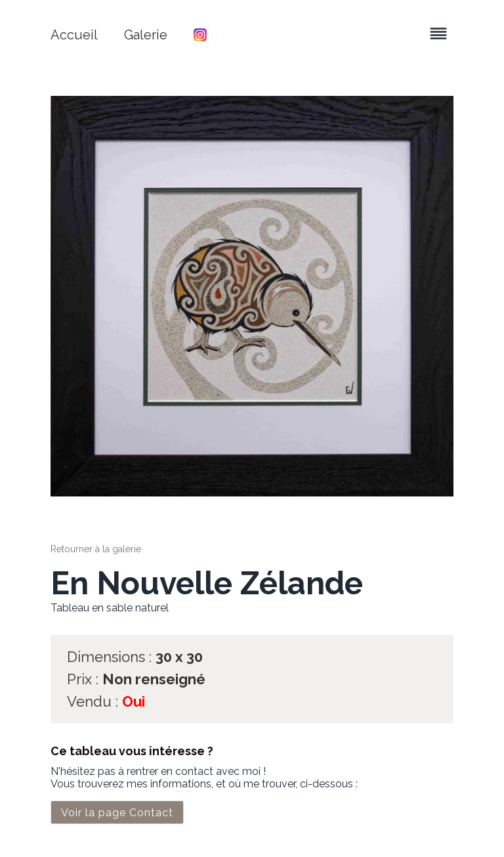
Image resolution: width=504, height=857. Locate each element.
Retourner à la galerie (96, 549)
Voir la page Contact (117, 813)
